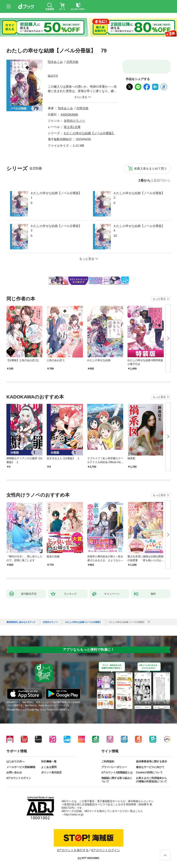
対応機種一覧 (49, 762)
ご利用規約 (108, 762)
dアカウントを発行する (73, 850)
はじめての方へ (15, 762)
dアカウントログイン (19, 778)
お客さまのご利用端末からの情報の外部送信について (151, 780)
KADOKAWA (69, 114)
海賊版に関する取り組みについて (117, 780)
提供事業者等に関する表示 (151, 762)
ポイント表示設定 (51, 772)
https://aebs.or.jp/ (74, 815)
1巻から (145, 181)
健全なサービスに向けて (150, 767)
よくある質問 (49, 767)
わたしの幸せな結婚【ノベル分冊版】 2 (140, 195)
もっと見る (159, 299)
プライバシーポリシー (114, 767)
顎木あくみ (55, 62)
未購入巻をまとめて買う (150, 169)
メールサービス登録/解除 (21, 767)
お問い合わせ (14, 772)
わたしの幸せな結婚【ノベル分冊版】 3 (57, 228)
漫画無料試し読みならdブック (21, 622)
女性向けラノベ (74, 121)
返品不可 (53, 76)
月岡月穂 (72, 62)
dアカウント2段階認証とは (117, 772)
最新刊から (162, 181)
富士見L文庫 (72, 127)
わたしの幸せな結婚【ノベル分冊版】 (89, 133)
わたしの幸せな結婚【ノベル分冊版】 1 (57, 195)
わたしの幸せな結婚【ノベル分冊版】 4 (140, 228)
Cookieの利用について (149, 772)
